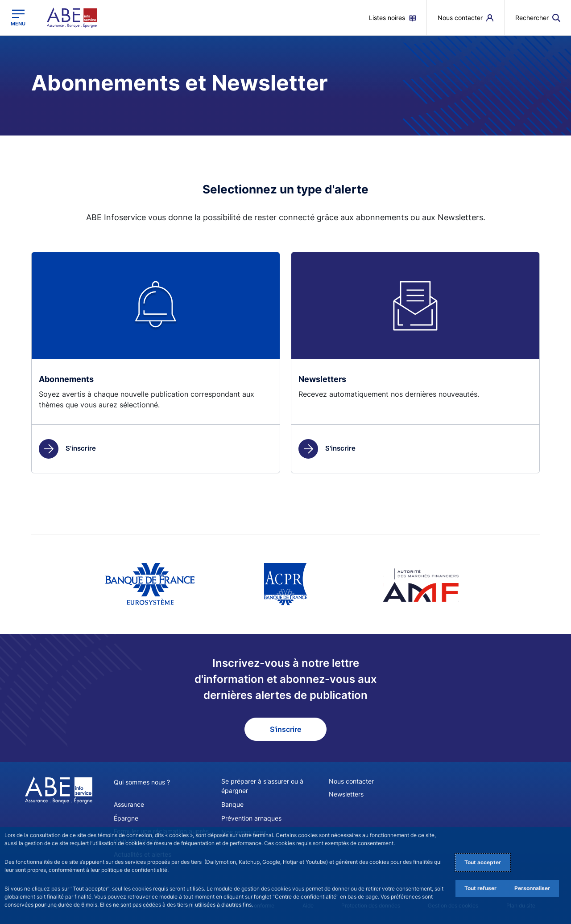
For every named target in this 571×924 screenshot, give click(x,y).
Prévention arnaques (251, 818)
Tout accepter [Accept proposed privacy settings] (483, 862)
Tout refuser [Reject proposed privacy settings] (480, 888)
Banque (232, 804)
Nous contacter (351, 781)
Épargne (126, 818)
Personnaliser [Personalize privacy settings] (532, 888)
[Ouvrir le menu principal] (18, 18)
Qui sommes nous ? (142, 782)
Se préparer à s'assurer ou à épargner (262, 786)
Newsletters (346, 794)
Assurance (129, 804)
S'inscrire (67, 448)
